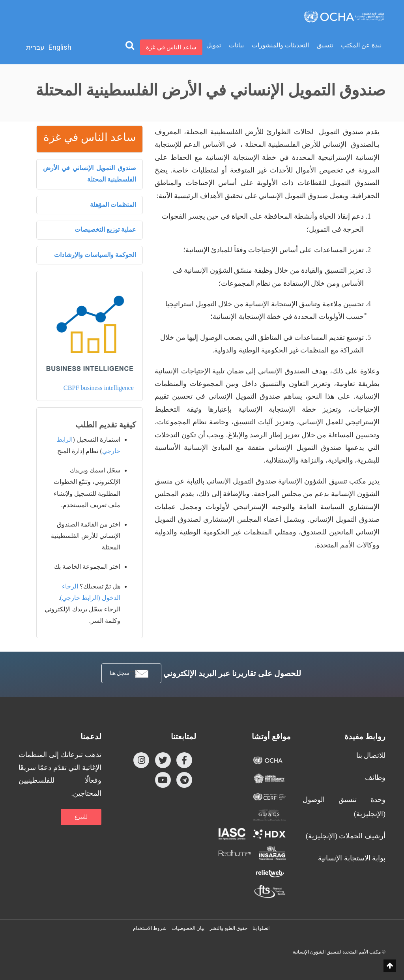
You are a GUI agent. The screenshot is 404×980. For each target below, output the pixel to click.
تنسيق (232, 16)
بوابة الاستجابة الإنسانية (352, 858)
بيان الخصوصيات (188, 928)
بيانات (146, 16)
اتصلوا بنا (261, 928)
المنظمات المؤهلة (113, 205)
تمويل (123, 16)
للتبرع (81, 817)
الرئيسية (376, 46)
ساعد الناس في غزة (81, 16)
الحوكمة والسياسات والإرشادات (95, 255)
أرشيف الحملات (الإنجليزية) (346, 836)
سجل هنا (130, 674)
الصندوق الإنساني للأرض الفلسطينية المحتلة (307, 46)
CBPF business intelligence (99, 388)
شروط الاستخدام (150, 928)
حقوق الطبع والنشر (228, 928)
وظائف (375, 778)
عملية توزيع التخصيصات (105, 230)
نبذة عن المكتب (267, 16)
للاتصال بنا (371, 755)
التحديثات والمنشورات (189, 16)
